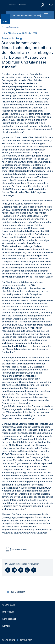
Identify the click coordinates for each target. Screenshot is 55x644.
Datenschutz (9, 619)
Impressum (8, 612)
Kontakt (6, 626)
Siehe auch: (17, 640)
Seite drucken (16, 550)
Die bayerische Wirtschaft (16, 5)
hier (34, 533)
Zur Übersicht (10, 28)
